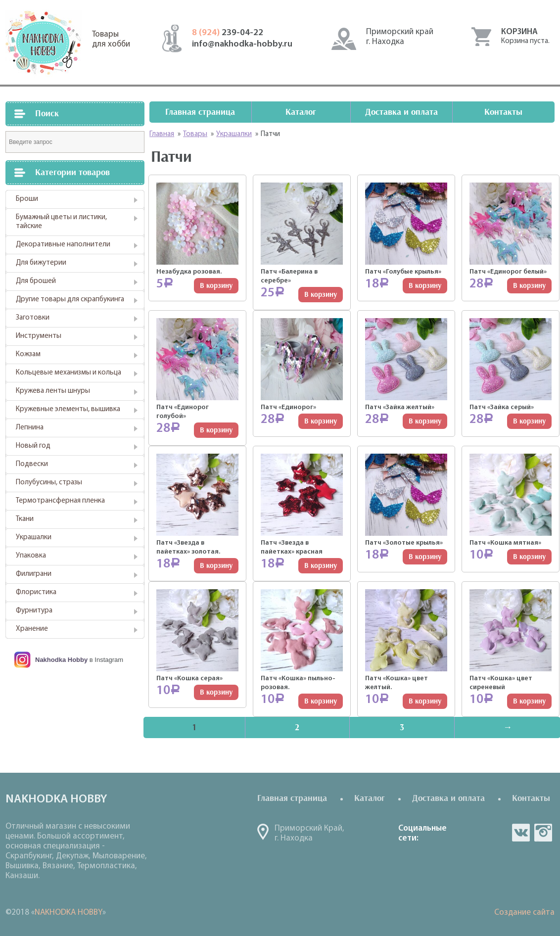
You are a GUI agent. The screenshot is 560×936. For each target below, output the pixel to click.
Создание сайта (524, 913)
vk (521, 833)
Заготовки (33, 318)
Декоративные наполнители (63, 245)
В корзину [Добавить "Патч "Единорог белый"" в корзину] (529, 286)
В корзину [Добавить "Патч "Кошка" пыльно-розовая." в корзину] (321, 701)
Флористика (36, 592)
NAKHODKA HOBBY (69, 913)
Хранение (32, 629)
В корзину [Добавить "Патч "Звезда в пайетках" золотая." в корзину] (216, 566)
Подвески (32, 464)
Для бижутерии (41, 263)
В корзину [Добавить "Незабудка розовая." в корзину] (216, 286)
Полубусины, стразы (49, 483)
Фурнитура (34, 611)
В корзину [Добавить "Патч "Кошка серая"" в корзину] (216, 692)
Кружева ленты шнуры (53, 391)
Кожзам (28, 354)
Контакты (503, 112)
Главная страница (200, 112)
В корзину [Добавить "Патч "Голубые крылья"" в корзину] (425, 286)
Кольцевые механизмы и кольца (69, 373)
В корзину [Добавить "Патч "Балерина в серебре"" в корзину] (321, 295)
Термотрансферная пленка (60, 501)
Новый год (33, 446)
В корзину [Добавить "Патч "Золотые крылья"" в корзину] (425, 557)
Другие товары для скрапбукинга (70, 300)
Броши (27, 199)
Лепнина (30, 428)
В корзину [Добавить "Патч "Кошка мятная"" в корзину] (529, 557)
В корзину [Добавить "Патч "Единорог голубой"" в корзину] (216, 430)
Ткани (25, 519)
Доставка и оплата (401, 112)
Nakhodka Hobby (61, 660)
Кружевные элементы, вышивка (68, 409)
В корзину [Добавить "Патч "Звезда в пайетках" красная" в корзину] (321, 566)
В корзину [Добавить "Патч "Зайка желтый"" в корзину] (425, 421)
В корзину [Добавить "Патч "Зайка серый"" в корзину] (529, 421)
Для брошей (36, 281)
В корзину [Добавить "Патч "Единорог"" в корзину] (321, 421)
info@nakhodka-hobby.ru (242, 44)
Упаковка (31, 556)
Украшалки (34, 538)
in (543, 833)
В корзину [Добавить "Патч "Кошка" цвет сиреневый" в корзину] (529, 701)
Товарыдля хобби (111, 39)
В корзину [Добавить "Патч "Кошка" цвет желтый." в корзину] (425, 701)
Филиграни (34, 574)
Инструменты (39, 336)
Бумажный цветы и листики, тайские (61, 222)
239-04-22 (228, 33)
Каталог (301, 112)
